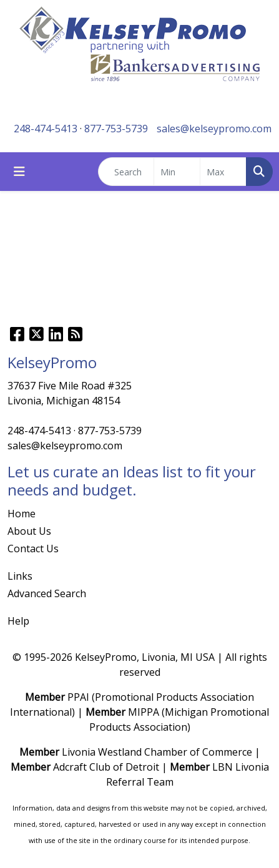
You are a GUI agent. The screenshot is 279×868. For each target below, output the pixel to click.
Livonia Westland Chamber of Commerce (157, 752)
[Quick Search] (126, 172)
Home (22, 514)
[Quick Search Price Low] (177, 172)
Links (20, 576)
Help (18, 621)
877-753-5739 (116, 129)
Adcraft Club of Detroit (106, 767)
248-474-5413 (46, 129)
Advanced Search (47, 593)
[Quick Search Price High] (223, 172)
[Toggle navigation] (19, 172)
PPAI (78, 697)
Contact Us (33, 549)
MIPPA (144, 712)
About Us (29, 531)
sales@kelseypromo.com (214, 129)
